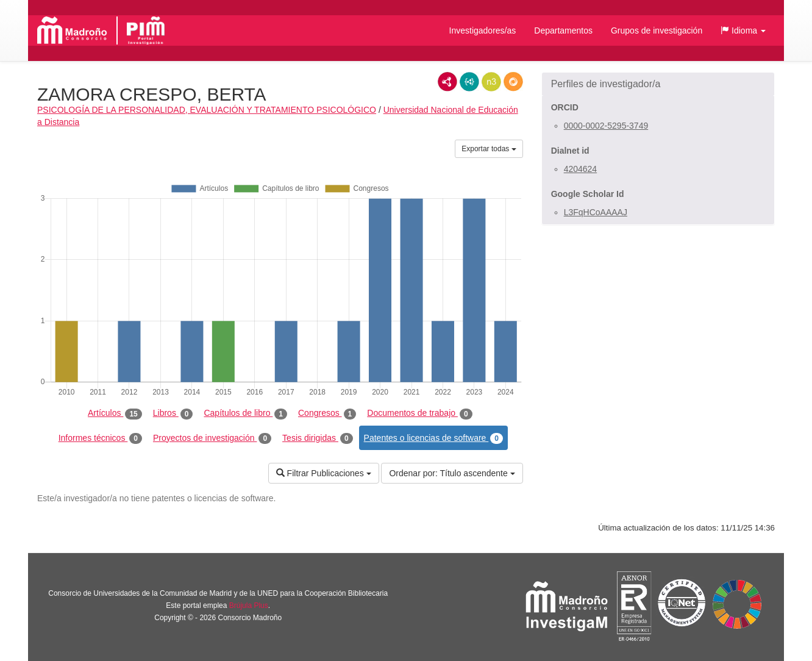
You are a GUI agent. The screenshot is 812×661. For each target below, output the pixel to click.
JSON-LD (469, 82)
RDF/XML (447, 82)
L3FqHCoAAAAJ (596, 212)
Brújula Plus (249, 606)
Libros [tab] (173, 413)
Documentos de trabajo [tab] (419, 413)
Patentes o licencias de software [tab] (433, 438)
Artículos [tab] (115, 413)
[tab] (658, 84)
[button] (743, 30)
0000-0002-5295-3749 (606, 126)
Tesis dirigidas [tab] (318, 438)
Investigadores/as (483, 30)
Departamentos (563, 30)
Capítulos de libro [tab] (245, 413)
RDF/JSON (513, 82)
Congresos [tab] (327, 413)
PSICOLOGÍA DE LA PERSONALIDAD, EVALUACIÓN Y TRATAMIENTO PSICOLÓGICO (207, 110)
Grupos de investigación (657, 30)
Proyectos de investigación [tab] (212, 438)
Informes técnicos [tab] (100, 438)
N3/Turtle (491, 82)
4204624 (581, 169)
